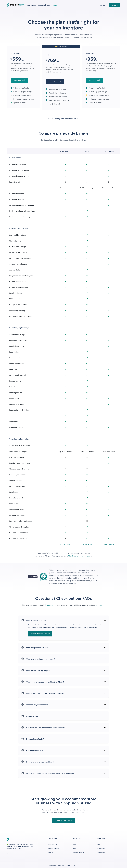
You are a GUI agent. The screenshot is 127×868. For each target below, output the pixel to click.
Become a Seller (78, 852)
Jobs (74, 848)
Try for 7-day (65, 544)
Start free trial (19, 80)
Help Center (102, 848)
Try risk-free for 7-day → (40, 633)
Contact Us (101, 852)
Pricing (54, 5)
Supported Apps (44, 5)
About (75, 844)
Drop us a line (50, 605)
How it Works (32, 5)
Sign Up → (114, 5)
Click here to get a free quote (80, 556)
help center (100, 605)
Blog (99, 844)
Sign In (102, 5)
